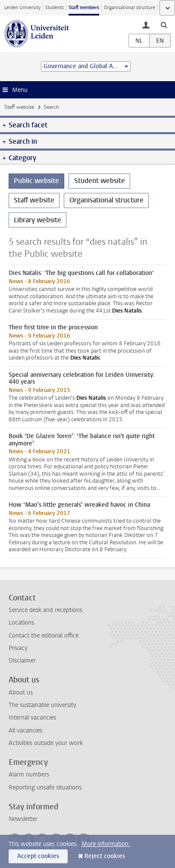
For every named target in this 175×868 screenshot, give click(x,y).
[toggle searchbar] (164, 25)
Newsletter (23, 819)
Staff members (84, 8)
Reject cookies (105, 856)
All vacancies (25, 731)
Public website (36, 181)
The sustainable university (42, 705)
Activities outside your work (46, 743)
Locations (21, 623)
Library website (37, 220)
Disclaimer (22, 661)
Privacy (18, 648)
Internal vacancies (32, 718)
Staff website (19, 107)
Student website (100, 181)
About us (21, 693)
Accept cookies (38, 856)
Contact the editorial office (44, 636)
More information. (106, 844)
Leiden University (22, 8)
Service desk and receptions (45, 610)
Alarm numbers (29, 775)
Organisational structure (130, 8)
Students (55, 8)
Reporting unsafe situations (45, 788)
